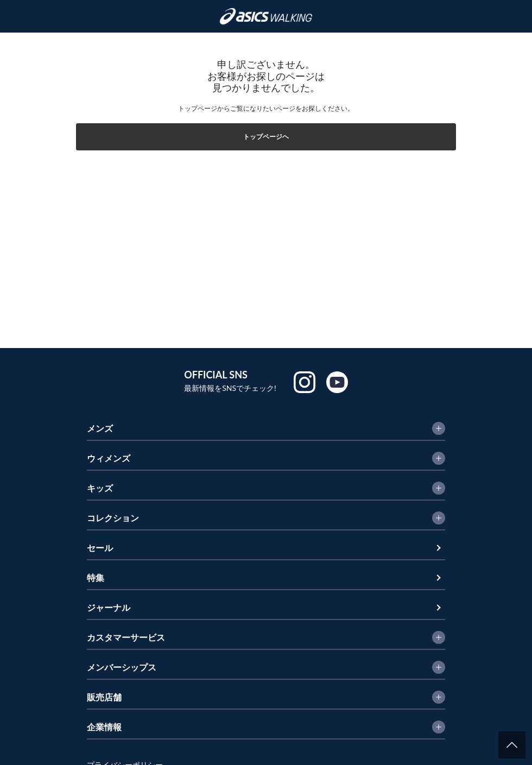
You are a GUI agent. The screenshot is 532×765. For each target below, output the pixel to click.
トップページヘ (266, 137)
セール (100, 548)
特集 (96, 577)
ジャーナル (109, 607)
